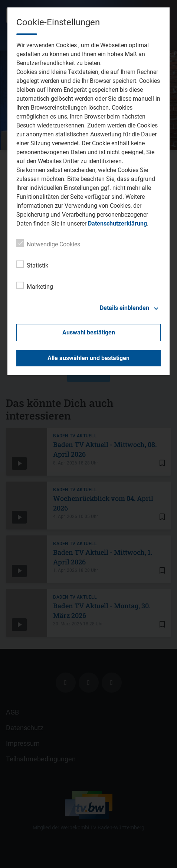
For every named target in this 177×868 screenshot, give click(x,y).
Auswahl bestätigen (89, 332)
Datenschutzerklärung (117, 224)
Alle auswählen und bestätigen (88, 358)
